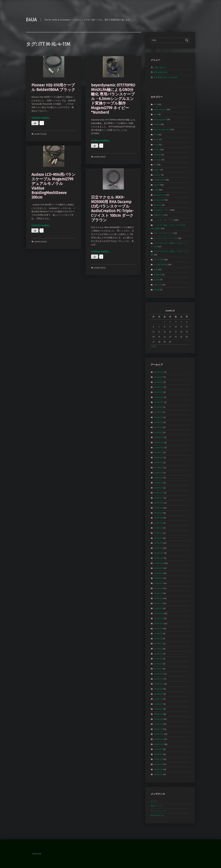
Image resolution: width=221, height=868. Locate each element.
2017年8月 (158, 634)
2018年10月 (159, 563)
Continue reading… (41, 118)
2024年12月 (159, 372)
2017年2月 (158, 664)
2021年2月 (158, 427)
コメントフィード (159, 811)
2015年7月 (158, 759)
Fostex (157, 150)
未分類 (157, 290)
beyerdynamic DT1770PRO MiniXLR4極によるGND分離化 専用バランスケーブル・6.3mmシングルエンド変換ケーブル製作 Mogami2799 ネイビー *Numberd (113, 99)
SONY (156, 190)
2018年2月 (158, 603)
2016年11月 (158, 679)
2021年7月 (158, 412)
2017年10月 (158, 624)
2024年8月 (158, 377)
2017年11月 (158, 619)
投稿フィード (157, 806)
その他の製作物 (161, 265)
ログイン (155, 801)
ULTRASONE (159, 200)
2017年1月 (158, 669)
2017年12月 (158, 613)
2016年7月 (158, 699)
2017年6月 (158, 644)
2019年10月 (159, 503)
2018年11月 (158, 558)
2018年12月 (159, 553)
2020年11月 (159, 443)
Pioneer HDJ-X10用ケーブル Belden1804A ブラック (53, 87)
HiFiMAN (157, 155)
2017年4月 (158, 654)
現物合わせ (159, 215)
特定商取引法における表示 (165, 77)
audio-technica (160, 109)
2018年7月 (158, 578)
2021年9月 (158, 407)
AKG (155, 104)
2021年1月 (158, 433)
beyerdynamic (160, 120)
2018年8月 (158, 573)
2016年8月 (158, 694)
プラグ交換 (159, 260)
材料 (156, 270)
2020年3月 (158, 478)
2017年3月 (158, 659)
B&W (156, 114)
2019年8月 (158, 513)
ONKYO (157, 170)
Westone (158, 205)
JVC (155, 165)
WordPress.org (157, 815)
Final (156, 135)
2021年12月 (158, 397)
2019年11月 (158, 498)
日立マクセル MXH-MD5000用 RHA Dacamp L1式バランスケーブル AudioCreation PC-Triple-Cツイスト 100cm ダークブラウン (112, 209)
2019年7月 (158, 518)
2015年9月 (158, 749)
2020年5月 (158, 473)
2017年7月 (158, 639)
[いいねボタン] (35, 123)
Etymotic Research (162, 130)
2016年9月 (158, 689)
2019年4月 (158, 533)
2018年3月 (158, 598)
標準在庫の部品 (161, 72)
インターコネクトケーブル (165, 238)
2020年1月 (158, 488)
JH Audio (157, 160)
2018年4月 (158, 593)
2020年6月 (158, 468)
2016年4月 (158, 714)
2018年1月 (158, 608)
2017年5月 (158, 649)
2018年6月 (158, 583)
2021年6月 (158, 417)
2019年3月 (158, 538)
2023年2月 (158, 392)
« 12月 (153, 346)
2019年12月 (158, 493)
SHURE (157, 185)
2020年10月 (159, 447)
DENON (157, 124)
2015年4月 (158, 774)
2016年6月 (158, 704)
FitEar (156, 140)
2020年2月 (158, 483)
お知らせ (158, 285)
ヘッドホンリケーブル (163, 220)
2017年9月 (158, 629)
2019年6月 (158, 523)
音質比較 (158, 275)
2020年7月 (158, 463)
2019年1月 (158, 548)
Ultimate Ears (160, 195)
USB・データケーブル (163, 233)
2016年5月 (158, 709)
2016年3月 (158, 719)
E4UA (31, 20)
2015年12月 (158, 734)
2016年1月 (158, 729)
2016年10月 (159, 684)
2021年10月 (159, 402)
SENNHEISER (159, 180)
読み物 (157, 280)
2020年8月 (158, 458)
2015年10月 (159, 744)
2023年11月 (158, 387)
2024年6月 (158, 382)
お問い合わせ (160, 67)
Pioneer (157, 175)
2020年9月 (158, 453)
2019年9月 (158, 508)
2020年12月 (159, 437)
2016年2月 (158, 724)
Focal (156, 145)
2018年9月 (158, 568)
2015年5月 (158, 769)
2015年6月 (158, 764)
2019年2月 (158, 543)
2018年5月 (158, 588)
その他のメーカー (162, 210)
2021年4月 (158, 422)
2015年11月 (158, 739)
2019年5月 (158, 528)
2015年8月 (158, 754)
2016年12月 (159, 674)
